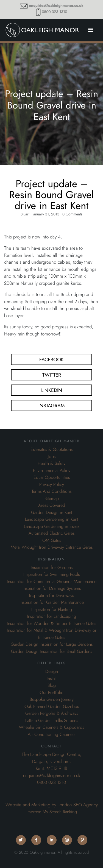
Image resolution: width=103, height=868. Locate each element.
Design (52, 671)
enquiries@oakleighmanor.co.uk (56, 6)
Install (51, 679)
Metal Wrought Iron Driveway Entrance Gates (52, 547)
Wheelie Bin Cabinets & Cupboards (51, 727)
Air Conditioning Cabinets (51, 735)
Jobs (52, 457)
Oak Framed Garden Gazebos (52, 707)
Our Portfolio (51, 693)
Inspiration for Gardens (52, 568)
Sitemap (52, 499)
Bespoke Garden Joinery (52, 699)
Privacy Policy (52, 485)
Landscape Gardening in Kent (52, 519)
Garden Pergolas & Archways (52, 713)
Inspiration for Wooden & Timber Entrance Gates (51, 624)
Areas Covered (52, 505)
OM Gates (52, 540)
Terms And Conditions (51, 491)
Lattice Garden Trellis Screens (52, 721)
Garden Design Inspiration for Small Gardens (51, 651)
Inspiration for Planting (52, 610)
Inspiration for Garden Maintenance (52, 602)
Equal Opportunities (52, 477)
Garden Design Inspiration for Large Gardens (52, 644)
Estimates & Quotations (51, 449)
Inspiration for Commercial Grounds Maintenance (52, 582)
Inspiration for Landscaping (51, 616)
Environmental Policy (52, 471)
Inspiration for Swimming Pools (51, 574)
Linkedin (52, 390)
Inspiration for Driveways (51, 596)
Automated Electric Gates (51, 533)
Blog (52, 685)
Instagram (52, 405)
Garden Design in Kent (52, 513)
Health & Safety (51, 463)
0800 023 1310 (54, 12)
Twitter (52, 375)
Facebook (51, 359)
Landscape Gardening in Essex (51, 527)
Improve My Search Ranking (52, 812)
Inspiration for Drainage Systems (52, 588)
